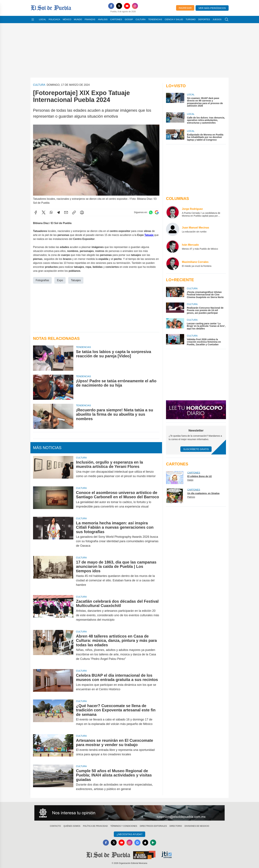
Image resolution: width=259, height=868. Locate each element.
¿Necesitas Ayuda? (129, 834)
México (67, 19)
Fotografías (42, 280)
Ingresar (185, 8)
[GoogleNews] (137, 843)
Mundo (78, 19)
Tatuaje (149, 235)
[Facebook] (111, 6)
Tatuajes (76, 280)
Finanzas (90, 19)
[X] (119, 6)
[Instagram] (135, 6)
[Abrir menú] (33, 19)
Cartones (116, 19)
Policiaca (54, 19)
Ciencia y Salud (174, 19)
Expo (60, 280)
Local (43, 19)
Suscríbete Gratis (196, 449)
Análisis (103, 19)
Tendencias (155, 19)
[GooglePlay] (153, 843)
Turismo (191, 19)
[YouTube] (127, 6)
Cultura (141, 19)
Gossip (129, 19)
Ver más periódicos (212, 8)
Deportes (204, 19)
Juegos (217, 19)
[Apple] (145, 843)
